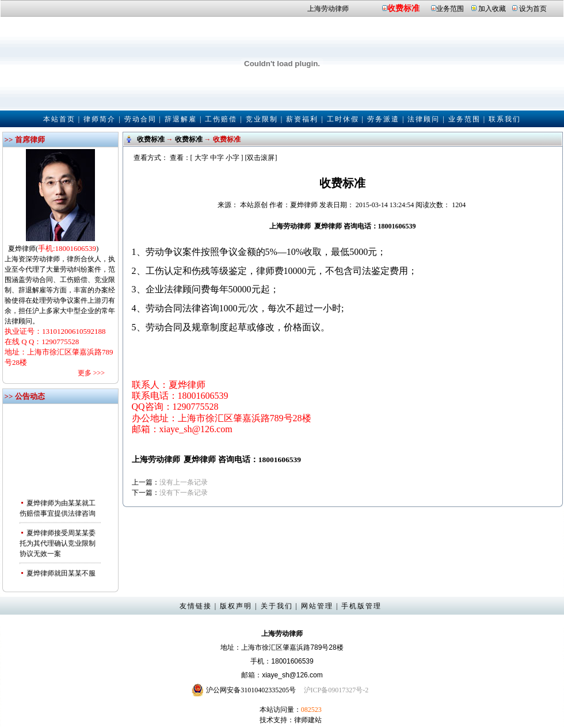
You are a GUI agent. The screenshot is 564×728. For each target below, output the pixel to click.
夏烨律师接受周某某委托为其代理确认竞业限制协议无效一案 (58, 547)
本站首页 (59, 119)
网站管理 (317, 606)
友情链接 (196, 606)
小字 (233, 158)
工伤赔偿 (221, 119)
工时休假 (343, 119)
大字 (201, 158)
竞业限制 (262, 119)
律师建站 (308, 720)
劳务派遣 (383, 119)
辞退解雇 (181, 119)
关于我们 (277, 606)
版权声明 (236, 606)
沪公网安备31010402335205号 (251, 690)
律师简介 (100, 119)
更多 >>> (91, 373)
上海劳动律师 (328, 9)
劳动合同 (140, 119)
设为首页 (533, 9)
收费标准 (403, 8)
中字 (217, 158)
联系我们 (505, 119)
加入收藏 (492, 9)
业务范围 (450, 9)
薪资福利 (302, 119)
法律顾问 (424, 119)
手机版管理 (361, 606)
